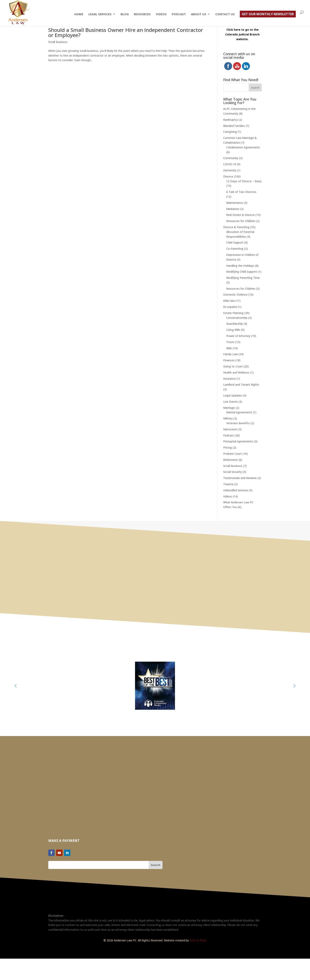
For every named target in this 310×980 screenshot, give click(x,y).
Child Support (235, 242)
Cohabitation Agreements (243, 147)
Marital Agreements (239, 412)
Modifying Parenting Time (243, 278)
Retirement (231, 460)
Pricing (228, 447)
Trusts (230, 342)
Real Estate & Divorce (240, 215)
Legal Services (100, 14)
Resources (142, 14)
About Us (199, 14)
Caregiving (230, 132)
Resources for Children (241, 221)
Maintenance (235, 203)
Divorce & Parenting (236, 227)
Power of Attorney (238, 336)
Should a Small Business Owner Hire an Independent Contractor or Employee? (126, 32)
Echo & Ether (198, 940)
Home (79, 14)
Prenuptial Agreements (238, 441)
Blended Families (234, 126)
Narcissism (230, 429)
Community (231, 158)
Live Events (231, 402)
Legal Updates (233, 395)
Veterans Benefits (238, 423)
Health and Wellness (236, 372)
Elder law (229, 301)
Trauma (228, 484)
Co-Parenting (235, 249)
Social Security (232, 472)
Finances (229, 360)
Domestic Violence (235, 295)
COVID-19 (230, 164)
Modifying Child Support (242, 272)
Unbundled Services (236, 490)
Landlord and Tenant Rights (241, 385)
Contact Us (225, 14)
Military (228, 418)
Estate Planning (233, 313)
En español (230, 307)
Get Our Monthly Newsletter (268, 14)
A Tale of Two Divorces (241, 192)
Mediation (233, 209)
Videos (161, 14)
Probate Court (232, 454)
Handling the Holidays (240, 266)
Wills (229, 348)
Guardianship (234, 324)
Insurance (229, 379)
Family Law (230, 354)
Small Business (58, 42)
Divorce (228, 176)
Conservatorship (237, 318)
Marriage (229, 408)
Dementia (230, 170)
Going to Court (233, 366)
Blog (125, 14)
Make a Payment (64, 841)
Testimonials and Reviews (240, 478)
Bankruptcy (231, 120)
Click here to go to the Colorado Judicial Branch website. (242, 34)
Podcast (179, 14)
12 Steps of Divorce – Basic (244, 181)
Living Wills (233, 330)
